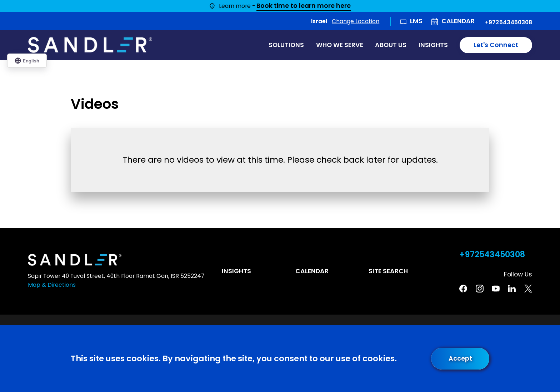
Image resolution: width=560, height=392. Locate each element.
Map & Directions (52, 285)
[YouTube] (496, 289)
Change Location (356, 21)
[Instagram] (480, 289)
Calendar (458, 21)
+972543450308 (509, 22)
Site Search (388, 271)
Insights (236, 271)
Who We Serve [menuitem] (340, 45)
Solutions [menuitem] (286, 45)
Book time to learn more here (304, 6)
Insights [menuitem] (433, 45)
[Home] (90, 45)
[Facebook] (463, 289)
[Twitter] (528, 289)
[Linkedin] (512, 289)
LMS (416, 21)
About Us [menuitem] (391, 45)
